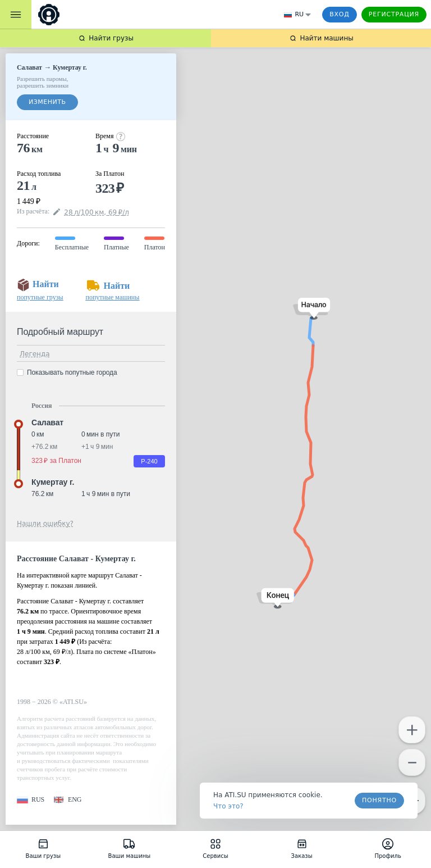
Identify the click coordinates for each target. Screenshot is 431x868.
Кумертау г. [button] (53, 482)
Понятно (379, 800)
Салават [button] (47, 422)
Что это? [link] (228, 806)
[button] (312, 309)
